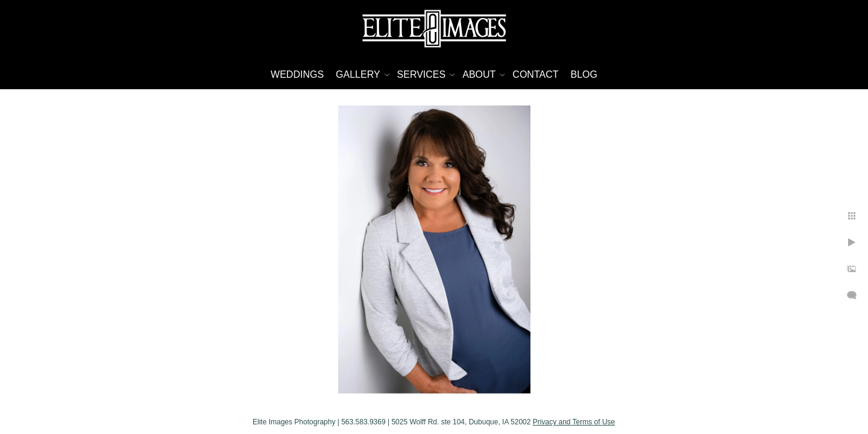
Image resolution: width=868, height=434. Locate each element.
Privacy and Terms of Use (574, 422)
